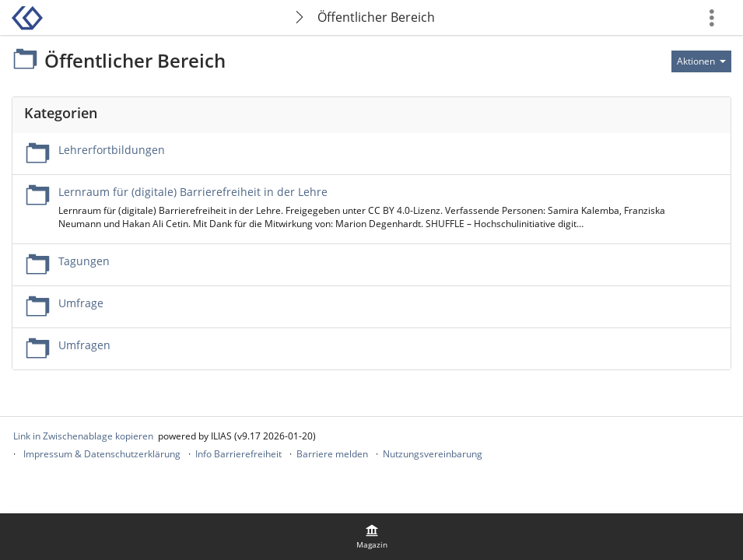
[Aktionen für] (701, 61)
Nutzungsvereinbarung (433, 454)
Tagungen (84, 261)
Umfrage (81, 303)
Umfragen (84, 345)
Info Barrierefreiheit (238, 454)
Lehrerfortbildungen (112, 150)
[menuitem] (372, 537)
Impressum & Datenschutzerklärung (102, 454)
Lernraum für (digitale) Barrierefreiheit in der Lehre (193, 192)
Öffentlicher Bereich (376, 17)
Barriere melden (332, 454)
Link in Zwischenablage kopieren (83, 436)
